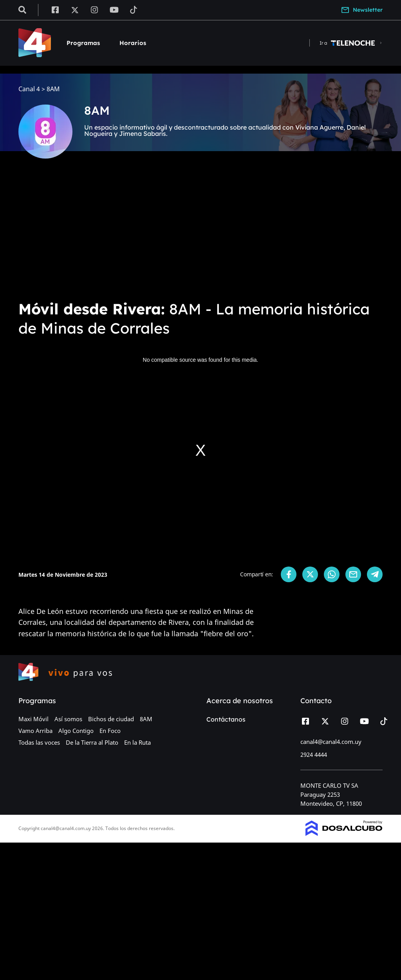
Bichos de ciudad (111, 719)
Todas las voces (39, 742)
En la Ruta (137, 742)
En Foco (110, 731)
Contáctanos (226, 719)
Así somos (68, 719)
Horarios (133, 43)
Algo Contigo (76, 731)
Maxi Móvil (33, 719)
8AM (146, 719)
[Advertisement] (200, 235)
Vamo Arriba (35, 731)
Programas (83, 43)
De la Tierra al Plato (92, 742)
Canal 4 (29, 89)
